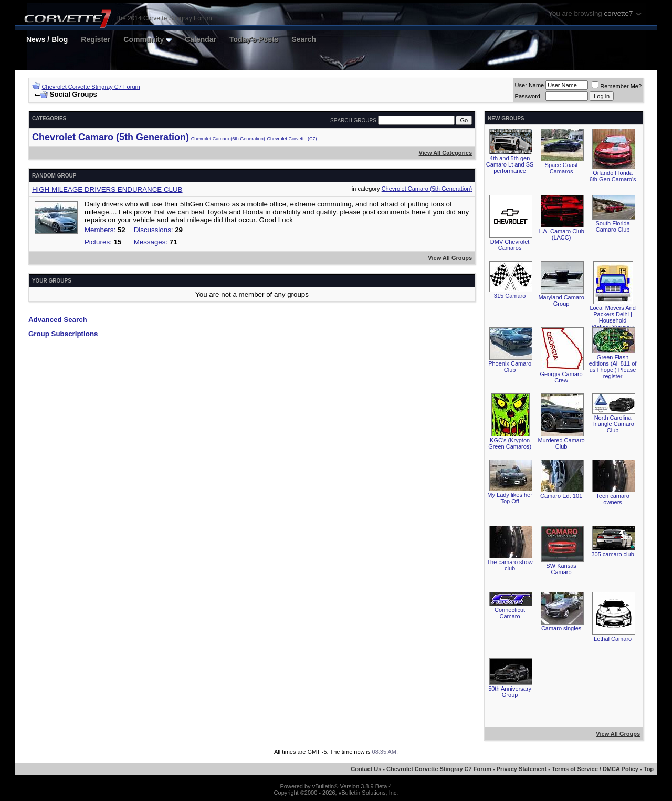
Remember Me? (617, 86)
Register (96, 39)
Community (148, 39)
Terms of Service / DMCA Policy (595, 769)
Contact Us (366, 769)
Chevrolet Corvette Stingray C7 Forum (91, 87)
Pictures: (98, 242)
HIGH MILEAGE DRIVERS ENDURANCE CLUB (107, 189)
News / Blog (47, 39)
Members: (100, 230)
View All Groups (450, 258)
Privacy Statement (522, 769)
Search (304, 39)
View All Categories (445, 153)
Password (528, 96)
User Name (530, 85)
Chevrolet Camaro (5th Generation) (111, 137)
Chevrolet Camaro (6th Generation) (228, 139)
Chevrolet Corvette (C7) (292, 139)
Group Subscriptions (63, 334)
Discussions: (154, 230)
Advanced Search (58, 320)
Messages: (151, 242)
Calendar (201, 39)
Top (649, 769)
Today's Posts (254, 39)
